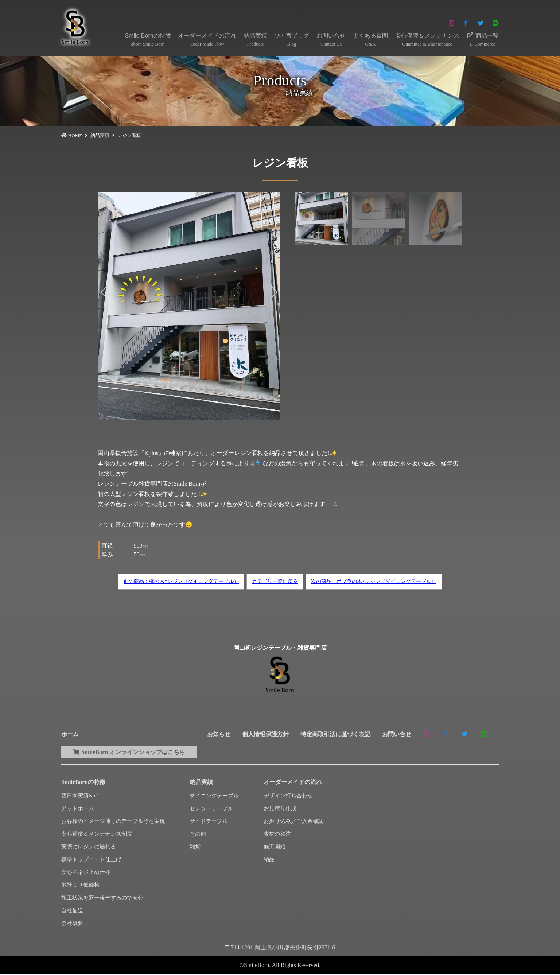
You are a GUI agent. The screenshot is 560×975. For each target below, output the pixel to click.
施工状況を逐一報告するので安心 (102, 899)
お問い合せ (331, 40)
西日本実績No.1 (80, 797)
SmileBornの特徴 (83, 783)
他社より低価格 (80, 886)
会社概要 (72, 924)
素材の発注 (277, 835)
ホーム (70, 734)
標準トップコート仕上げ (91, 861)
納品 (269, 861)
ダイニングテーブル (214, 797)
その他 (198, 835)
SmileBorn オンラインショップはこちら (132, 752)
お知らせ (219, 734)
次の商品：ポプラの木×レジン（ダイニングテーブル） (374, 581)
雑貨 (195, 848)
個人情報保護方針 (265, 734)
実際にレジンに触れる (89, 848)
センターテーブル (211, 809)
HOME (75, 135)
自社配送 (72, 912)
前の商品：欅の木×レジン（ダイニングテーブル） (181, 581)
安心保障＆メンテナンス (427, 40)
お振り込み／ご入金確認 (294, 822)
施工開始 (275, 848)
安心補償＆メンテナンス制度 (97, 835)
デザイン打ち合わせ (288, 797)
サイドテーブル (209, 822)
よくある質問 (370, 40)
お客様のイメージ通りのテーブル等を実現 (113, 822)
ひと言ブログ (292, 40)
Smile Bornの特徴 (148, 40)
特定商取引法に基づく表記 (335, 734)
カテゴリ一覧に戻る (275, 581)
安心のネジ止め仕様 (86, 873)
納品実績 (255, 40)
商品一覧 (483, 40)
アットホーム (78, 809)
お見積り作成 (280, 809)
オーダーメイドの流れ (207, 40)
